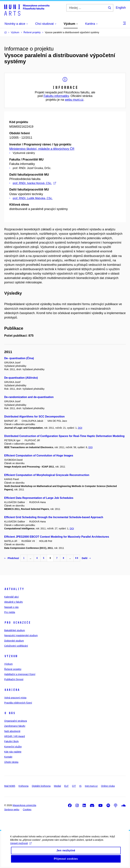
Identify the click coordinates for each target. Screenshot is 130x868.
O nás (10, 713)
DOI (80, 428)
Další (86, 558)
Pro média (10, 612)
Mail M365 (10, 786)
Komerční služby (13, 747)
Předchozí (12, 558)
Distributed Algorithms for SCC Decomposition (34, 417)
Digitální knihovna (41, 786)
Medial (57, 786)
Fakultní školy (12, 741)
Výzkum (11, 656)
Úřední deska (11, 762)
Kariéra (12, 690)
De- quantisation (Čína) (19, 358)
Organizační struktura (16, 721)
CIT (74, 786)
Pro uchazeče (17, 623)
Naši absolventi (12, 731)
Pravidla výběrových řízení (18, 703)
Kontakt (8, 757)
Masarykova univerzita (24, 805)
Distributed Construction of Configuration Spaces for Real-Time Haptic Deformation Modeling (64, 436)
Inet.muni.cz (91, 786)
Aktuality (14, 589)
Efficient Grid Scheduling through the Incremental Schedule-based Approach (54, 517)
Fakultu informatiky (56, 96)
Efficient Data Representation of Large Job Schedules (39, 498)
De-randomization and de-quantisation (29, 397)
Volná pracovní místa (15, 698)
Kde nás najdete (13, 752)
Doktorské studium (14, 641)
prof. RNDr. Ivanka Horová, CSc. (34, 183)
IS (80, 786)
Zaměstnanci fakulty (15, 726)
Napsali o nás (11, 607)
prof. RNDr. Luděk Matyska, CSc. (33, 198)
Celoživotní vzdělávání (16, 646)
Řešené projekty (13, 669)
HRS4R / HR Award (15, 736)
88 (77, 558)
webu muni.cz (74, 100)
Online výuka (108, 786)
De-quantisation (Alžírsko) (21, 378)
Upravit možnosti (21, 845)
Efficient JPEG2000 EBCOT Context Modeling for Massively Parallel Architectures (57, 537)
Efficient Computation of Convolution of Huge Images (39, 456)
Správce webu (12, 810)
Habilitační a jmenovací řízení (20, 674)
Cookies (27, 810)
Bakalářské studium (15, 630)
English (121, 8)
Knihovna (24, 786)
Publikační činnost (14, 679)
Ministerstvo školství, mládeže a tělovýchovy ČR (42, 149)
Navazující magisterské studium (21, 635)
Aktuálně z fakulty (14, 602)
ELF (67, 786)
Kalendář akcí (12, 597)
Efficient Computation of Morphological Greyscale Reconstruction (47, 475)
